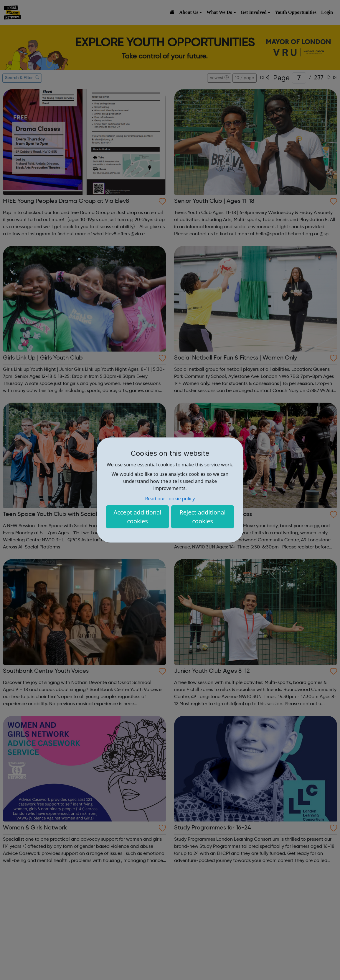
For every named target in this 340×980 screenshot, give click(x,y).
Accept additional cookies (137, 517)
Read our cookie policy (170, 499)
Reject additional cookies (202, 517)
